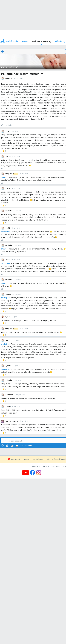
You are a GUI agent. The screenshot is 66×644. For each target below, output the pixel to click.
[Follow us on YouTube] (26, 473)
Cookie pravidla (56, 467)
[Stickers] (12, 446)
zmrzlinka (6, 232)
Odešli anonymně (24, 446)
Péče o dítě (13, 67)
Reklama (35, 467)
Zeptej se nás (16, 459)
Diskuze (4, 67)
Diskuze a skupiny (42, 41)
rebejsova (7, 298)
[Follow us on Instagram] (40, 473)
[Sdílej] (9, 125)
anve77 (6, 177)
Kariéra (44, 467)
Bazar (25, 41)
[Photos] (7, 446)
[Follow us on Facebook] (33, 473)
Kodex (26, 459)
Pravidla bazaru (38, 459)
